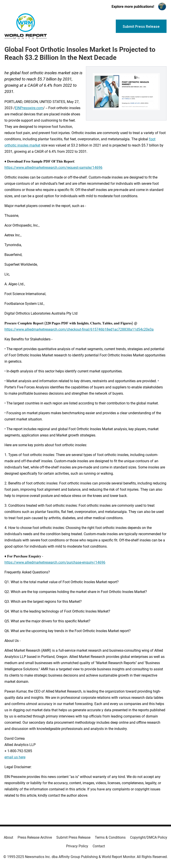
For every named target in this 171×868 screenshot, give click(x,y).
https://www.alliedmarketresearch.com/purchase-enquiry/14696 (55, 562)
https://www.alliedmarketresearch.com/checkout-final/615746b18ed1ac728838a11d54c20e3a (79, 329)
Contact (99, 846)
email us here (15, 757)
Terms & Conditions (110, 837)
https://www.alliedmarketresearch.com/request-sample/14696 (53, 168)
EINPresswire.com (29, 108)
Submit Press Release (73, 837)
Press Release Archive (35, 837)
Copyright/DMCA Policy (149, 837)
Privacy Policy (77, 846)
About (8, 837)
